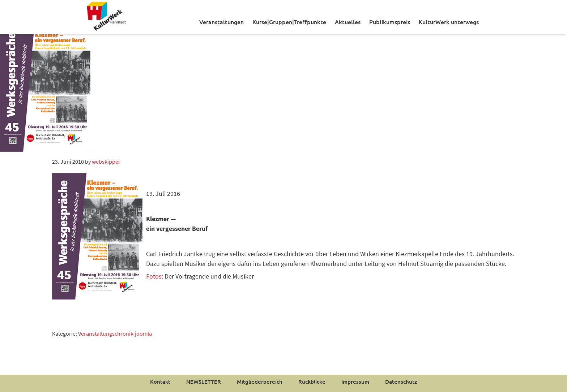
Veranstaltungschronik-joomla (115, 333)
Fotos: (155, 276)
